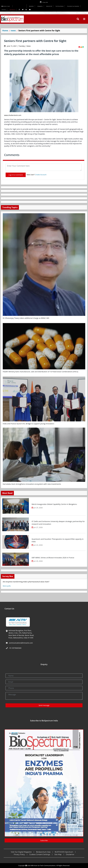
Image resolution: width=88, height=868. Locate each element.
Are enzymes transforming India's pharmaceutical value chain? (26, 582)
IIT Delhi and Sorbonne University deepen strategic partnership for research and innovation (58, 523)
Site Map (58, 854)
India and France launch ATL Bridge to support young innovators (28, 424)
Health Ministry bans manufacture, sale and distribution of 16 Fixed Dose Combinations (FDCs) (40, 372)
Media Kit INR (49, 6)
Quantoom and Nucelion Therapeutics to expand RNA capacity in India (58, 540)
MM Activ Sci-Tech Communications (43, 865)
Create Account (41, 175)
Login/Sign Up (12, 10)
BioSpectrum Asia (43, 852)
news (13, 31)
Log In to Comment (16, 175)
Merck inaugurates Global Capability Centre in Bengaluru (54, 504)
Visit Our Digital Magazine (21, 852)
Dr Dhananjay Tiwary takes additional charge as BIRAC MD (26, 318)
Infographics (40, 6)
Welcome (6, 6)
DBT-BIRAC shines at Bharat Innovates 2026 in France (53, 558)
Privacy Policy (19, 854)
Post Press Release (60, 6)
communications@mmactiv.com (21, 643)
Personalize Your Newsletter (73, 6)
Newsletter (31, 6)
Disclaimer (70, 854)
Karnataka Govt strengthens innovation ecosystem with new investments (32, 484)
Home (5, 31)
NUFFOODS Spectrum (64, 852)
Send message (44, 705)
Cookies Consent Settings (40, 854)
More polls (7, 586)
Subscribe (4, 10)
